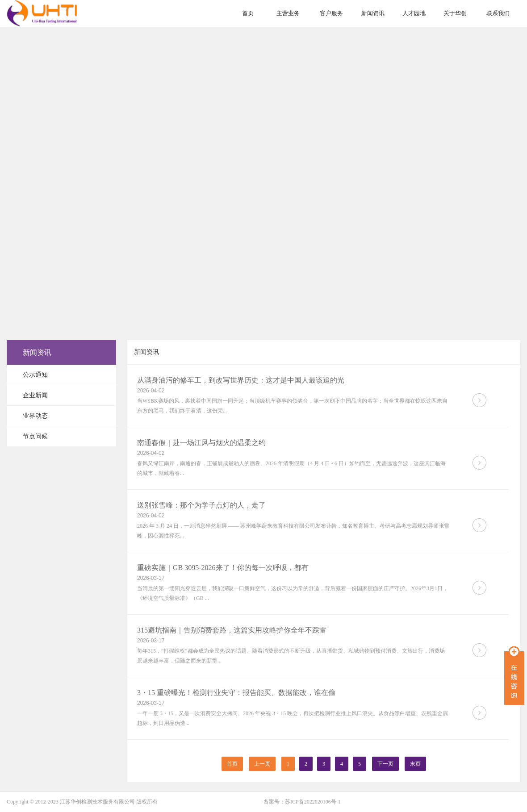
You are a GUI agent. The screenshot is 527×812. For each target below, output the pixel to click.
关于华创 (455, 13)
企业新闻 (35, 395)
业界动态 (35, 416)
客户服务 (331, 13)
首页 (248, 13)
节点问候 (35, 436)
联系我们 (498, 13)
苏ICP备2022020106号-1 (313, 802)
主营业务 (288, 13)
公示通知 (35, 375)
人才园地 (414, 13)
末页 (415, 764)
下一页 (385, 764)
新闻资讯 (373, 13)
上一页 (262, 764)
